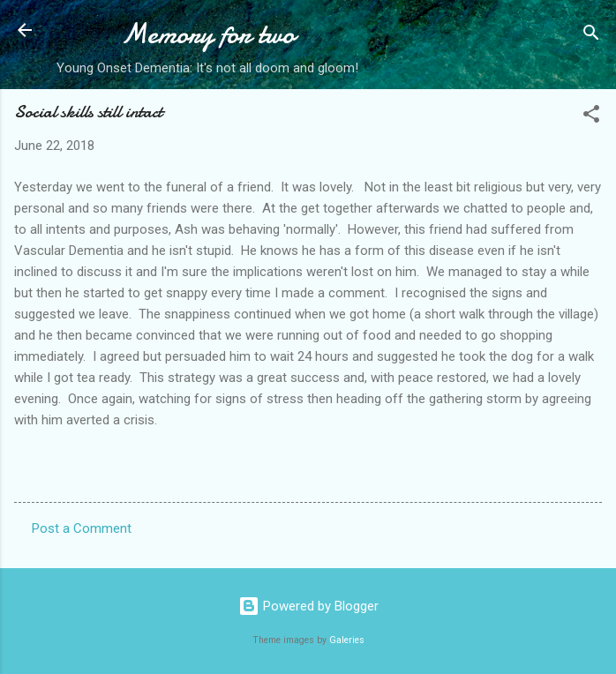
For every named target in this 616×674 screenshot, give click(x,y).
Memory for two (208, 34)
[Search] (591, 36)
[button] (591, 117)
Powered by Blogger (308, 606)
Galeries (347, 640)
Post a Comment (82, 528)
